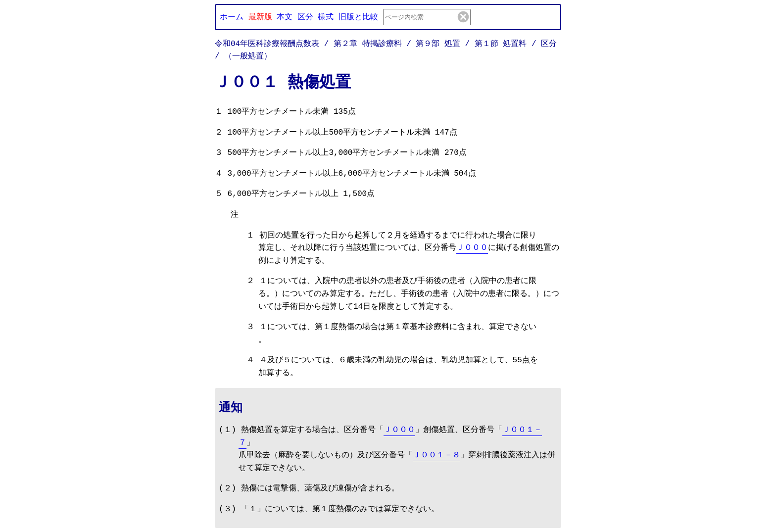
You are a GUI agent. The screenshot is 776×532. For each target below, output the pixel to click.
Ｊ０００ (472, 248)
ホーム (232, 16)
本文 (285, 16)
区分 (305, 16)
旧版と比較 (358, 16)
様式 (326, 16)
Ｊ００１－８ (436, 455)
